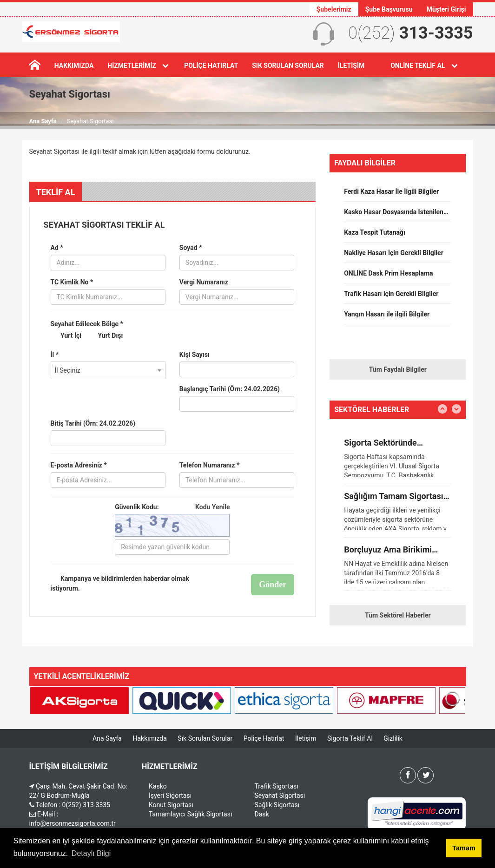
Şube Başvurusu (389, 9)
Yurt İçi (66, 336)
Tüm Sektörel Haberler (398, 615)
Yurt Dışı (105, 336)
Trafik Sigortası (277, 786)
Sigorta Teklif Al (350, 738)
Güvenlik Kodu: (172, 507)
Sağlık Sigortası (277, 805)
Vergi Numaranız (204, 282)
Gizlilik (393, 738)
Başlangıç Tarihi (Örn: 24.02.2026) (230, 389)
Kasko (158, 786)
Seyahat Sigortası (280, 796)
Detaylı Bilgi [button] (91, 853)
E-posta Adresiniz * (79, 465)
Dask (262, 814)
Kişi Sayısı (195, 355)
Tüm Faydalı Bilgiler (398, 369)
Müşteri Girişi (446, 9)
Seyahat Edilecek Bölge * (87, 324)
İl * (55, 355)
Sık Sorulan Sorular (288, 66)
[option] (398, 195)
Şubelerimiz (334, 9)
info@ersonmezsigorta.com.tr (73, 823)
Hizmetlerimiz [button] (139, 66)
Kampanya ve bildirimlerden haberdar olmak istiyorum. (120, 583)
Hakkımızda (74, 66)
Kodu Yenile (212, 507)
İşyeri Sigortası (170, 796)
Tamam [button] (464, 848)
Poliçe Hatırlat (211, 66)
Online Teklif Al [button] (425, 66)
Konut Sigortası (171, 805)
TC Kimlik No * (72, 282)
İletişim (351, 66)
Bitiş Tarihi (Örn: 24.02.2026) (93, 423)
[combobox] (108, 370)
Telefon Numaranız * (209, 465)
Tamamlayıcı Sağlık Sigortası (190, 814)
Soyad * (191, 248)
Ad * (57, 248)
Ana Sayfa (43, 121)
